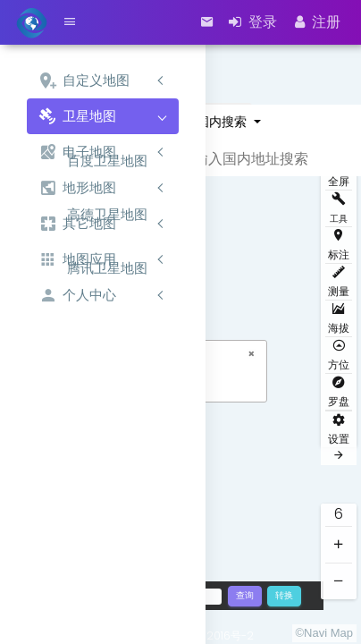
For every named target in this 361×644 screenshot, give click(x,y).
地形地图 (77, 188)
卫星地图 (77, 117)
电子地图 (77, 153)
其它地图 (77, 224)
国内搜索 (223, 122)
